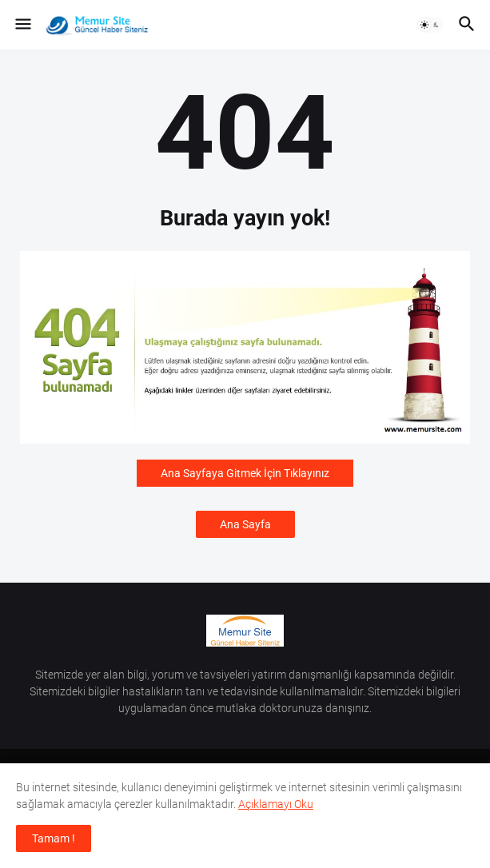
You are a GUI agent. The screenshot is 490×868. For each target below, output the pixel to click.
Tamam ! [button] (54, 838)
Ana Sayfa (245, 524)
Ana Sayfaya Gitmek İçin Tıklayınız (245, 473)
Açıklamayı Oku (276, 804)
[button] (22, 25)
